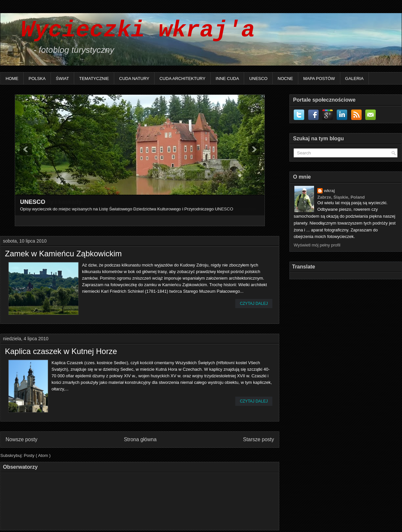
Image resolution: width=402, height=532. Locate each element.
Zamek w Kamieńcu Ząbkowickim (63, 254)
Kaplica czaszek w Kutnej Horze (61, 351)
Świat (62, 79)
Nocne (285, 79)
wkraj (329, 191)
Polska (37, 79)
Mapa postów (319, 79)
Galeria (354, 79)
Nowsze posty (21, 439)
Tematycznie (94, 79)
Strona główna (140, 439)
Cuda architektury (182, 79)
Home (12, 79)
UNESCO (258, 79)
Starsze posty (259, 439)
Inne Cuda (227, 79)
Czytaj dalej (254, 304)
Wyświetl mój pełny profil (317, 245)
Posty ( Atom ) (37, 455)
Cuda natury (134, 79)
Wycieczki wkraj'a (131, 30)
